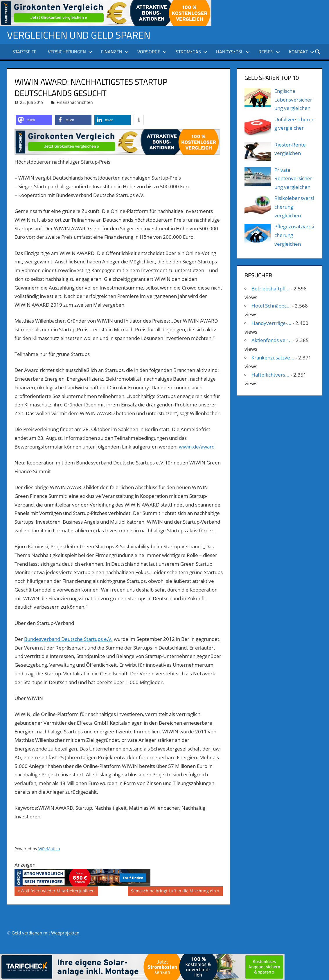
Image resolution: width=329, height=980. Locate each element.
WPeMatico (49, 849)
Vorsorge (152, 52)
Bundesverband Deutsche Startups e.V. (68, 639)
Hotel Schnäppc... (271, 306)
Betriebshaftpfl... (271, 289)
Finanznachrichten (75, 102)
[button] (34, 120)
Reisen (269, 52)
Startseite (25, 52)
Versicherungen (70, 52)
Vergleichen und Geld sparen (83, 35)
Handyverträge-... (272, 323)
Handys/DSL (233, 52)
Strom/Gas (192, 52)
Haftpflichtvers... (270, 375)
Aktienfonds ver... (272, 340)
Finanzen (115, 52)
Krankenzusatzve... (273, 358)
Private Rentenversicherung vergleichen (293, 179)
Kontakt (302, 52)
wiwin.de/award (197, 447)
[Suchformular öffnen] (318, 51)
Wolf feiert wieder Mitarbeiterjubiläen (57, 892)
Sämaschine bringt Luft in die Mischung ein (173, 892)
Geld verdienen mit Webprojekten (45, 933)
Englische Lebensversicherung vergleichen (293, 100)
